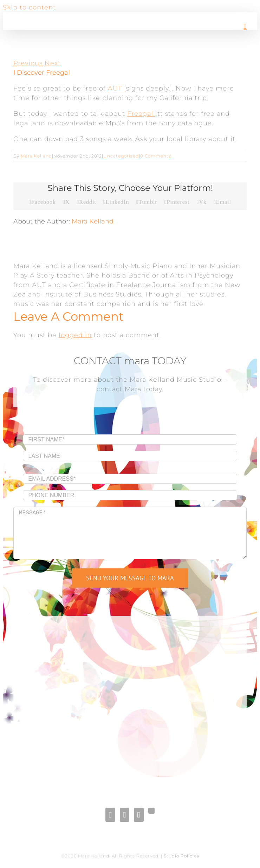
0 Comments (156, 156)
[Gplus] (151, 811)
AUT (116, 88)
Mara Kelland (36, 156)
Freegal (141, 114)
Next (53, 63)
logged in (75, 335)
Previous (28, 63)
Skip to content (29, 7)
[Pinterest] (139, 815)
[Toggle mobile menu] (245, 26)
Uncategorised (121, 156)
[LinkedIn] (125, 815)
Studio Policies (181, 856)
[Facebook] (110, 815)
